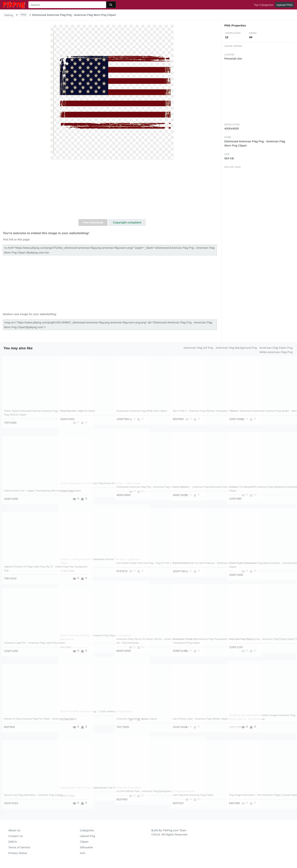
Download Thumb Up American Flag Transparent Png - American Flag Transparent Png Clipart (193, 643)
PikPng (9, 15)
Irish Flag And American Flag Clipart (193, 795)
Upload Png (88, 836)
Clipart (84, 842)
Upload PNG (284, 5)
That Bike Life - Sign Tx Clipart (78, 411)
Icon (83, 853)
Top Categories (264, 5)
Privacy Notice (18, 853)
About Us (14, 830)
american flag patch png (276, 348)
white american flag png (276, 352)
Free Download (93, 222)
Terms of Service (19, 847)
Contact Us (16, 836)
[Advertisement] (112, 191)
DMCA (13, 842)
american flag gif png (198, 348)
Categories (87, 830)
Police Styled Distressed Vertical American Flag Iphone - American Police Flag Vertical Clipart (29, 415)
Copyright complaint (127, 222)
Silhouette (86, 847)
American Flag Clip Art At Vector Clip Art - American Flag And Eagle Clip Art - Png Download (140, 643)
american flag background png (236, 348)
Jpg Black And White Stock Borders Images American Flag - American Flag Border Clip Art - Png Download (251, 719)
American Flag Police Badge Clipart (137, 719)
